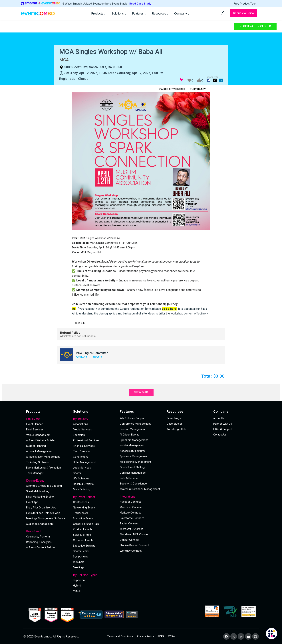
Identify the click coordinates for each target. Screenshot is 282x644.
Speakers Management (134, 440)
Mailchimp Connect (131, 507)
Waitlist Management (132, 445)
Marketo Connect (130, 513)
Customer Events (83, 540)
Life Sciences (81, 478)
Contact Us (220, 435)
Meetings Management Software (46, 518)
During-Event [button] (47, 481)
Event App (32, 502)
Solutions (119, 13)
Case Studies (175, 424)
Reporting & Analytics (39, 542)
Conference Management (135, 424)
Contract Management (133, 473)
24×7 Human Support (133, 418)
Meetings (79, 567)
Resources (160, 13)
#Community (198, 89)
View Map (141, 392)
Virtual (77, 591)
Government (80, 457)
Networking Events (84, 507)
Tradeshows (80, 513)
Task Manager (35, 473)
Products (98, 13)
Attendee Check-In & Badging (44, 486)
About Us (219, 418)
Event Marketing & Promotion (44, 468)
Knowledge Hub (176, 429)
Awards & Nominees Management (140, 489)
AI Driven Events (129, 435)
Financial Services (84, 446)
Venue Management (38, 435)
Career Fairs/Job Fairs (86, 524)
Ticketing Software (38, 462)
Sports (77, 473)
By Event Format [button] (94, 497)
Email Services (35, 429)
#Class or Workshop (172, 89)
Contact (81, 357)
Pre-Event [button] (47, 419)
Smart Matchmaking (38, 491)
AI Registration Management (43, 457)
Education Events (83, 518)
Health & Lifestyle (83, 484)
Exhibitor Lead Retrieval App (43, 513)
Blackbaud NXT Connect (135, 534)
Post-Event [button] (47, 531)
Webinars (79, 562)
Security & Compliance (133, 483)
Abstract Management (39, 451)
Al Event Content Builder (41, 547)
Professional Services (86, 440)
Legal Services (82, 468)
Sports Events (81, 551)
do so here (169, 309)
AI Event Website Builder (41, 440)
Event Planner (34, 424)
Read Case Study (140, 4)
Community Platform (38, 536)
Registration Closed (255, 26)
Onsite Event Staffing (132, 467)
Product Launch (82, 529)
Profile (97, 357)
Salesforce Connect (132, 518)
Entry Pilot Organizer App (41, 507)
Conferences (81, 502)
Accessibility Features (133, 451)
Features (139, 13)
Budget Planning (36, 446)
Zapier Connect (129, 523)
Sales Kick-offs (82, 535)
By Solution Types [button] (94, 575)
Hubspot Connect (130, 502)
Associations (80, 424)
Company (182, 13)
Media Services (82, 429)
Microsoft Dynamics (131, 529)
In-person (79, 580)
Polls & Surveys (129, 478)
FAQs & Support (223, 429)
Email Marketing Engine (40, 497)
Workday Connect (131, 551)
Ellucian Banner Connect (134, 545)
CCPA (171, 636)
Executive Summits (84, 546)
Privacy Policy (145, 636)
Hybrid (77, 585)
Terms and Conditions (120, 636)
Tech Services (82, 451)
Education (79, 435)
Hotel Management (84, 462)
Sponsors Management (134, 456)
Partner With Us (223, 424)
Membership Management (135, 462)
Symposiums (80, 556)
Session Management (133, 429)
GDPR (161, 636)
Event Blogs (174, 418)
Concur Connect (130, 540)
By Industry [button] (94, 419)
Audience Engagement (40, 524)
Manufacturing (82, 489)
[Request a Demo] (244, 13)
